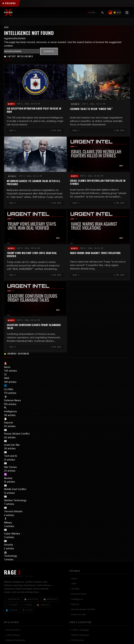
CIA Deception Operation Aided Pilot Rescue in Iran (34, 110)
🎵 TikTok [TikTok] (28, 610)
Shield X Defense (80, 635)
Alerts (11, 104)
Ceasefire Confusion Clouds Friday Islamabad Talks (34, 326)
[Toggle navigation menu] (127, 13)
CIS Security (78, 640)
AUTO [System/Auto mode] (119, 13)
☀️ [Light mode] (115, 12)
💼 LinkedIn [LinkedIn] (43, 605)
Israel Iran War (79, 614)
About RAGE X (13, 630)
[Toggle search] (102, 13)
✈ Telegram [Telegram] (12, 605)
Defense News (79, 594)
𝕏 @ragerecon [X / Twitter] (13, 599)
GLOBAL (75, 589)
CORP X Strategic (80, 630)
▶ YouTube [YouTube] (27, 605)
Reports (75, 104)
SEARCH (49, 51)
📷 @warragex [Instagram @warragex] (50, 599)
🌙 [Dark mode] (110, 13)
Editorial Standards (16, 640)
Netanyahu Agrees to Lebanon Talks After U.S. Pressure (34, 182)
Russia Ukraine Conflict (83, 609)
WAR (74, 584)
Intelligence (77, 599)
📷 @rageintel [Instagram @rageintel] (32, 599)
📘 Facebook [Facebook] (12, 610)
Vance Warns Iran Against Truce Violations (95, 253)
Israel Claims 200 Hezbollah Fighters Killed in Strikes (98, 182)
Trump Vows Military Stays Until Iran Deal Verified (32, 254)
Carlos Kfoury (13, 635)
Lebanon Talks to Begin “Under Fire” (91, 109)
